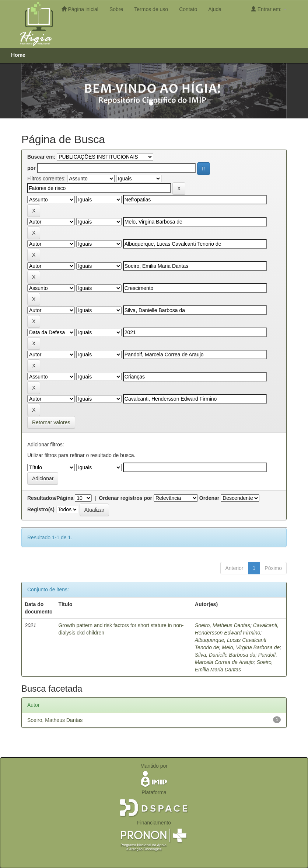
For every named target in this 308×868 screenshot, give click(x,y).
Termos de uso (151, 9)
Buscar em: (41, 157)
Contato (188, 9)
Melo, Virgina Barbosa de (251, 647)
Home (18, 55)
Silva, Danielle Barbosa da (225, 655)
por (31, 168)
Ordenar (209, 498)
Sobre (116, 9)
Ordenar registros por (125, 498)
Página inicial (80, 9)
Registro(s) (41, 509)
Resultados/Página (50, 498)
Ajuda (215, 9)
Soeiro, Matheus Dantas (223, 625)
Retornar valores (51, 422)
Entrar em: (269, 9)
